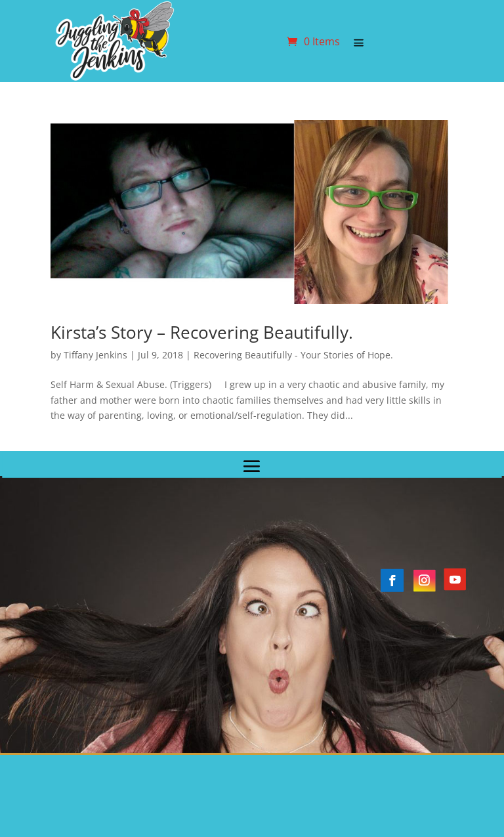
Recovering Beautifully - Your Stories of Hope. (293, 355)
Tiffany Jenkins (95, 355)
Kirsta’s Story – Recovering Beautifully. (202, 332)
